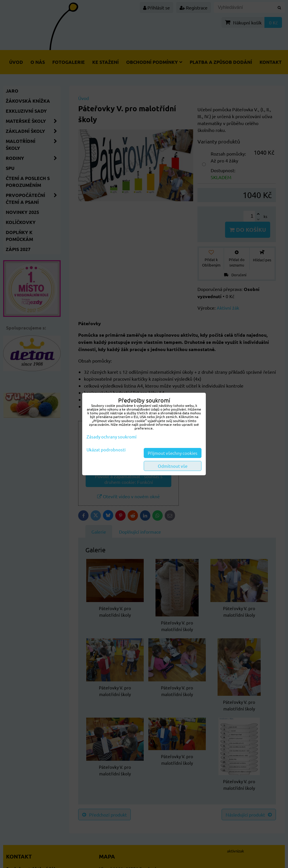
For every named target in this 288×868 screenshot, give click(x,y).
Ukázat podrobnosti (106, 450)
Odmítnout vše (173, 466)
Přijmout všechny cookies (173, 453)
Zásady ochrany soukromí (112, 437)
